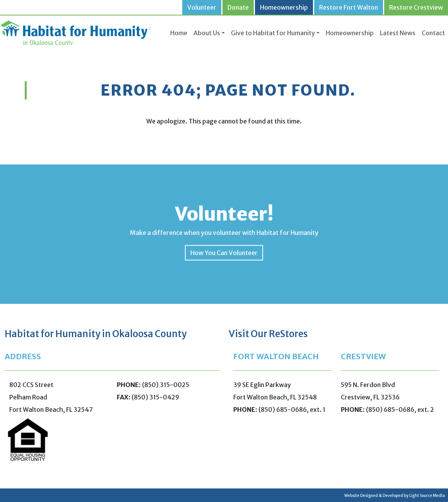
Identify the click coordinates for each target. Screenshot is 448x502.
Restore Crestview (416, 7)
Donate (238, 7)
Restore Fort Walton (349, 7)
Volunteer (202, 7)
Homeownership (284, 7)
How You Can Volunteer (224, 253)
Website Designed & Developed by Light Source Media (395, 496)
